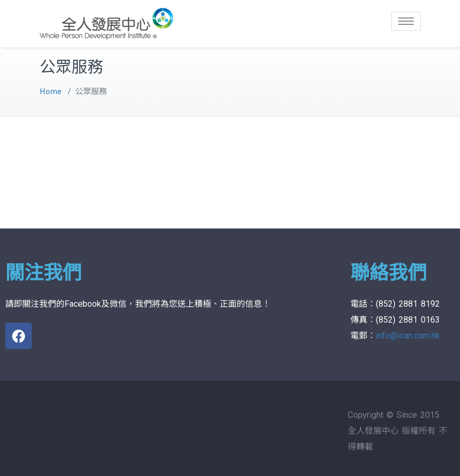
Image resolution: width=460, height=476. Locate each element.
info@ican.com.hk (408, 336)
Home (51, 91)
